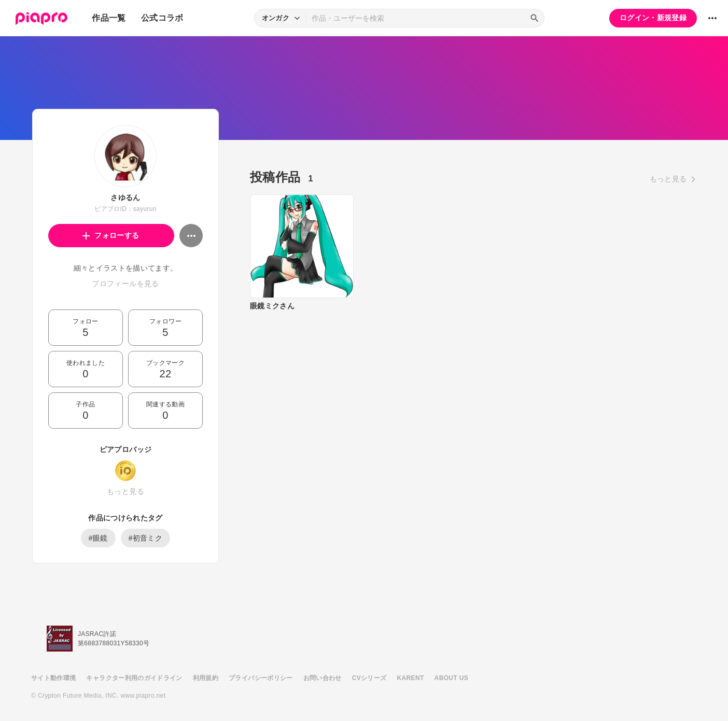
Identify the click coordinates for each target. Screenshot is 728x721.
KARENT (411, 678)
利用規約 (206, 678)
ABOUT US (451, 678)
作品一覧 (109, 18)
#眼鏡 (98, 538)
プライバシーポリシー (261, 678)
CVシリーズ (369, 678)
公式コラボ (162, 18)
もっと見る (125, 491)
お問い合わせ (323, 678)
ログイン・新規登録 (653, 18)
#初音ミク (146, 538)
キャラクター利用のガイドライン (134, 678)
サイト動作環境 (53, 678)
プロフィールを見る (125, 284)
